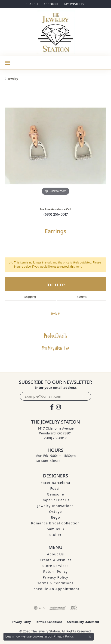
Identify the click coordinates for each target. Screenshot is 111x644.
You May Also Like (55, 348)
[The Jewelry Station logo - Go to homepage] (56, 32)
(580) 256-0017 (56, 214)
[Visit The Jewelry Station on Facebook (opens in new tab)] (52, 407)
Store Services (55, 566)
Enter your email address (55, 387)
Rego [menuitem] (55, 517)
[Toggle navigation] (7, 63)
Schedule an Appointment (55, 589)
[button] (31, 4)
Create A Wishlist (55, 560)
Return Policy (56, 571)
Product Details (56, 336)
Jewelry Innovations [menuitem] (55, 506)
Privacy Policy (55, 577)
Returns (82, 297)
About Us (56, 554)
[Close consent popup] (90, 637)
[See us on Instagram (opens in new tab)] (58, 407)
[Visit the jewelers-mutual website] (57, 608)
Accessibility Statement (83, 622)
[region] (55, 146)
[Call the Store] (56, 438)
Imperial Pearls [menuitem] (55, 500)
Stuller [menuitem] (56, 535)
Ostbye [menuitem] (55, 512)
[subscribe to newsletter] (85, 396)
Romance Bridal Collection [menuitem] (56, 523)
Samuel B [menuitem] (55, 529)
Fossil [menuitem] (55, 488)
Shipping (30, 297)
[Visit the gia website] (39, 608)
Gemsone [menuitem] (55, 494)
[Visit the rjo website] (74, 608)
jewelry (13, 79)
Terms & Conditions (56, 583)
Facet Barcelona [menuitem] (55, 483)
